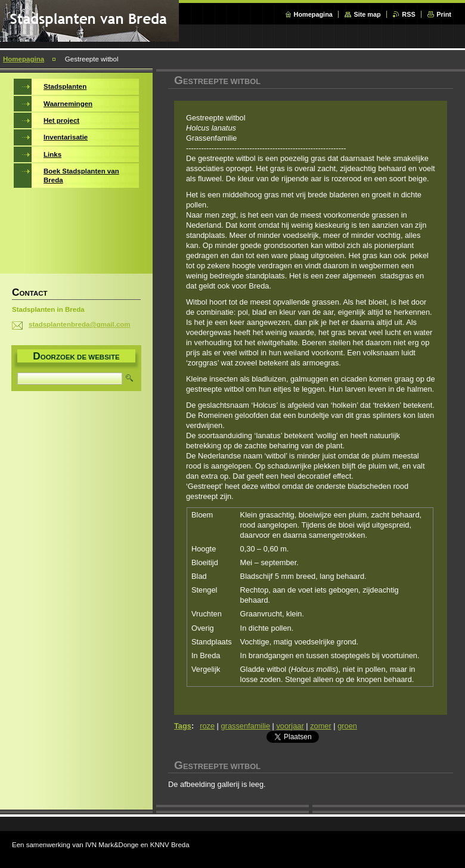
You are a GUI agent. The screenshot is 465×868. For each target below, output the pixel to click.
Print (444, 14)
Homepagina (313, 14)
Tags (183, 726)
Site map (367, 14)
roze (207, 726)
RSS (408, 14)
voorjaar (290, 726)
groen (347, 726)
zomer (321, 726)
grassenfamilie (246, 726)
